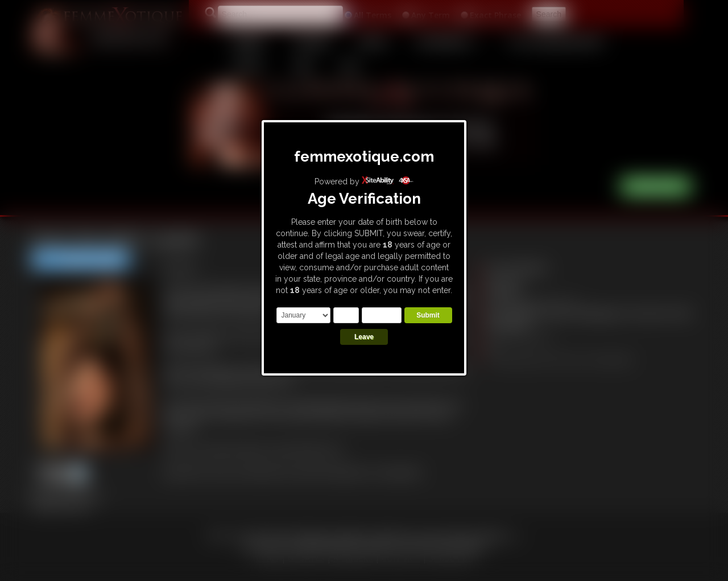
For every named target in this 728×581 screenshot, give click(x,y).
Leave (364, 337)
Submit (428, 315)
